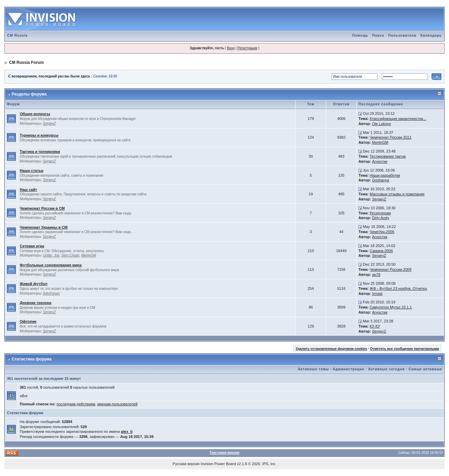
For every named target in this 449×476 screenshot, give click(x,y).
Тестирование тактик (388, 156)
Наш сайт (28, 190)
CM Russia (17, 36)
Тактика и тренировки (40, 152)
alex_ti (127, 431)
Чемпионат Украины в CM (44, 227)
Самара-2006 (381, 251)
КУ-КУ (375, 326)
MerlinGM (380, 142)
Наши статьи (32, 171)
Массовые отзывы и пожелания (397, 194)
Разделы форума (29, 94)
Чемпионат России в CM (42, 208)
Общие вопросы (35, 114)
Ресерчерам (380, 213)
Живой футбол (33, 284)
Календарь (431, 36)
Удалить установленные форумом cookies (331, 349)
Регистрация (247, 48)
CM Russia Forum (26, 63)
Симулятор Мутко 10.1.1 (391, 307)
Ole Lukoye (381, 124)
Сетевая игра (32, 246)
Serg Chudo (70, 255)
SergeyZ (50, 124)
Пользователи (402, 36)
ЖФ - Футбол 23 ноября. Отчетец (398, 288)
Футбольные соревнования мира (51, 265)
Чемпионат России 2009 (390, 269)
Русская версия (186, 464)
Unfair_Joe (51, 255)
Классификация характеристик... (398, 119)
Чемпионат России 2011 (390, 137)
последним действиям (76, 404)
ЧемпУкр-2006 (382, 232)
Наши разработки (385, 175)
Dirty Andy (380, 218)
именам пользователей (117, 404)
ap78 (376, 275)
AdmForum (51, 293)
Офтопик (28, 321)
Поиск (378, 36)
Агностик (380, 161)
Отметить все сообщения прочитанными (405, 349)
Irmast (377, 294)
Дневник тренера (35, 303)
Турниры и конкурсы (39, 135)
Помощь (360, 36)
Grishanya (380, 180)
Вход (231, 48)
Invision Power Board (218, 464)
